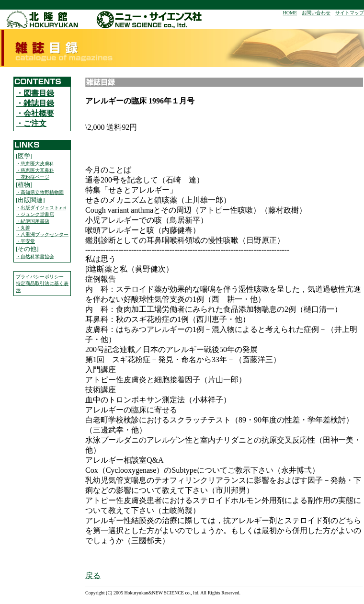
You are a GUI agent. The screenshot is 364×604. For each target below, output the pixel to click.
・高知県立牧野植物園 (40, 192)
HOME (290, 13)
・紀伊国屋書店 (33, 221)
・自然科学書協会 (35, 256)
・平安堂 (25, 241)
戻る (93, 576)
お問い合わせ (316, 13)
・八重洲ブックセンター (42, 234)
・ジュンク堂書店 (35, 214)
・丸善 (23, 228)
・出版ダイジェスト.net (41, 208)
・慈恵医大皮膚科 (35, 164)
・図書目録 (35, 93)
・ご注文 (31, 123)
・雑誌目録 (35, 103)
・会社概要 (35, 113)
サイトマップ (350, 13)
